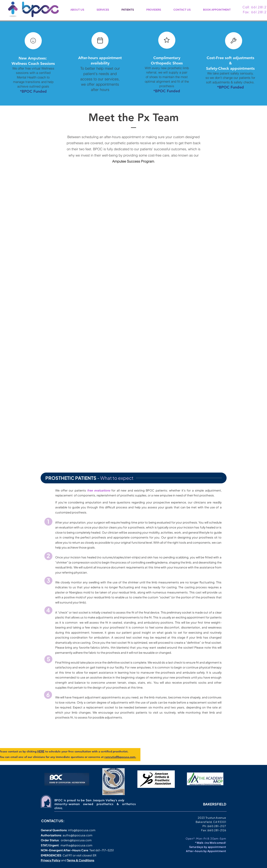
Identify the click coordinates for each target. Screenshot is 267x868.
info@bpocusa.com (82, 830)
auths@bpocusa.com (78, 835)
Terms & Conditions (81, 860)
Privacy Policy (51, 860)
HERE (41, 751)
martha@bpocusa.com (76, 845)
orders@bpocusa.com (76, 840)
